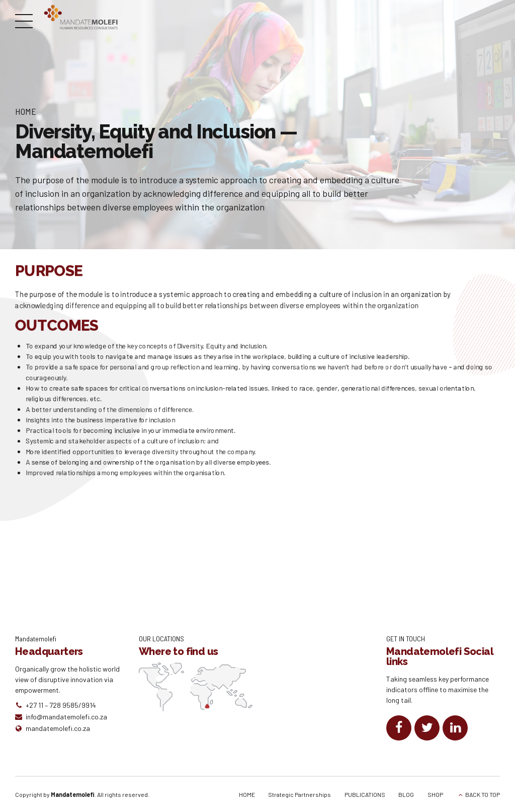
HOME (247, 794)
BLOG (406, 794)
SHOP (435, 794)
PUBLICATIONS (365, 794)
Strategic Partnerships (299, 794)
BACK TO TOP (483, 794)
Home (26, 111)
